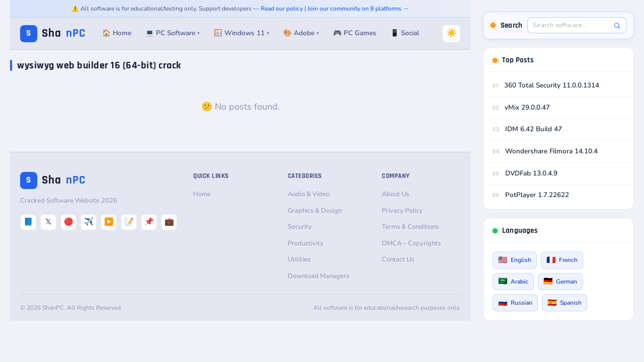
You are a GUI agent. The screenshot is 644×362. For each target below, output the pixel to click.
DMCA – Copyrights (411, 243)
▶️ (109, 222)
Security (300, 227)
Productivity (306, 243)
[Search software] (572, 25)
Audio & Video (309, 194)
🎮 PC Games (355, 33)
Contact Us (398, 259)
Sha (53, 33)
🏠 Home (117, 33)
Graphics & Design (315, 211)
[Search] (617, 25)
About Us (395, 194)
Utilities (299, 259)
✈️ (89, 222)
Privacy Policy (402, 211)
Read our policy (282, 9)
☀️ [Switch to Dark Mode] (452, 33)
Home (202, 194)
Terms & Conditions (410, 227)
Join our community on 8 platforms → (358, 9)
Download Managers (318, 276)
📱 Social (405, 33)
